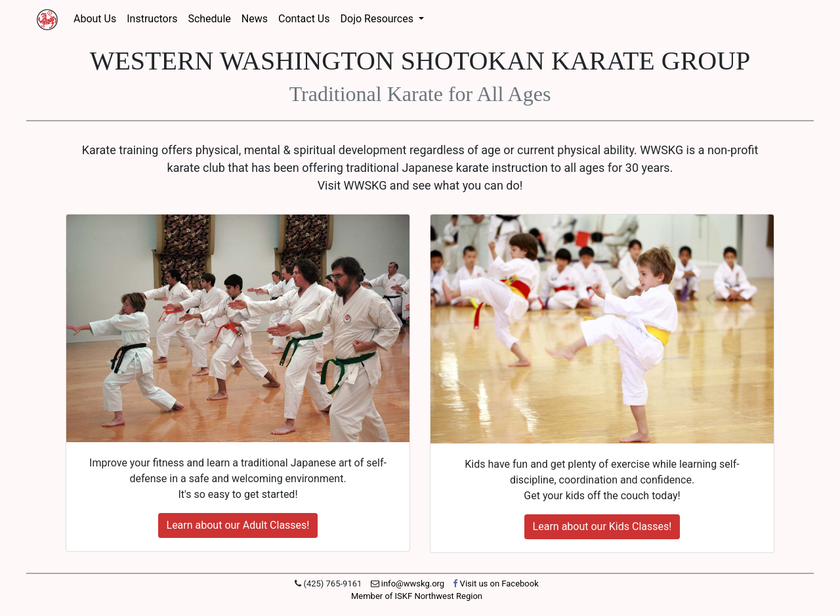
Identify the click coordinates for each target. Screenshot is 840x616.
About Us (95, 19)
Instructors (152, 19)
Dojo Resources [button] (378, 19)
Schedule (209, 19)
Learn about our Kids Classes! (602, 526)
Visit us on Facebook (495, 584)
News (255, 19)
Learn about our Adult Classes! (238, 525)
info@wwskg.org (408, 584)
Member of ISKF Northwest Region (417, 596)
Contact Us (304, 19)
